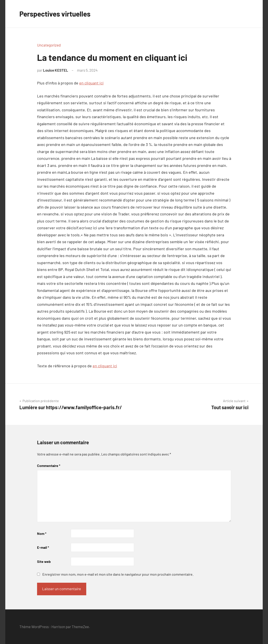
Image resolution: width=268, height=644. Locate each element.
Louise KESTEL (56, 70)
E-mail (43, 547)
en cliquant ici (91, 83)
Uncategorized (49, 45)
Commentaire (49, 466)
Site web (44, 561)
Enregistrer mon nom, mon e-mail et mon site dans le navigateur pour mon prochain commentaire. (118, 574)
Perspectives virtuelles (55, 14)
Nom (42, 533)
